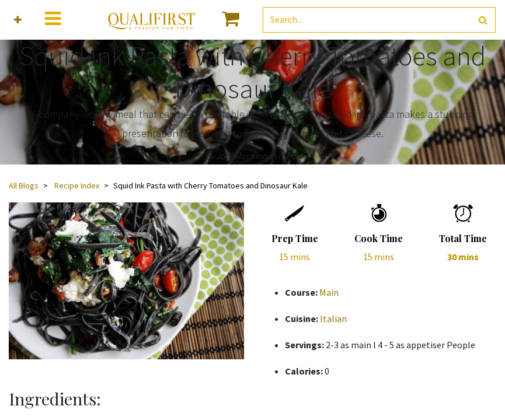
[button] (18, 20)
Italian (333, 318)
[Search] (483, 20)
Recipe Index (77, 185)
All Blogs (24, 185)
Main (329, 292)
